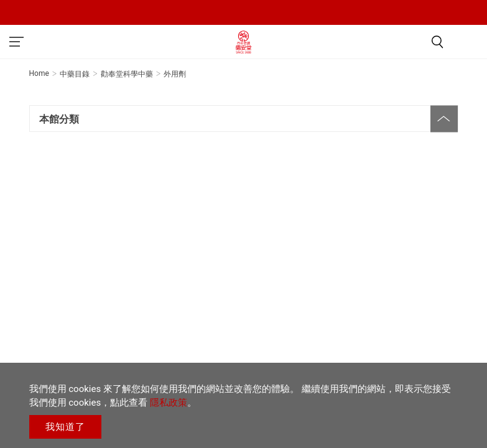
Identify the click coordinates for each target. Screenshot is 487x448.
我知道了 (65, 427)
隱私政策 (169, 403)
